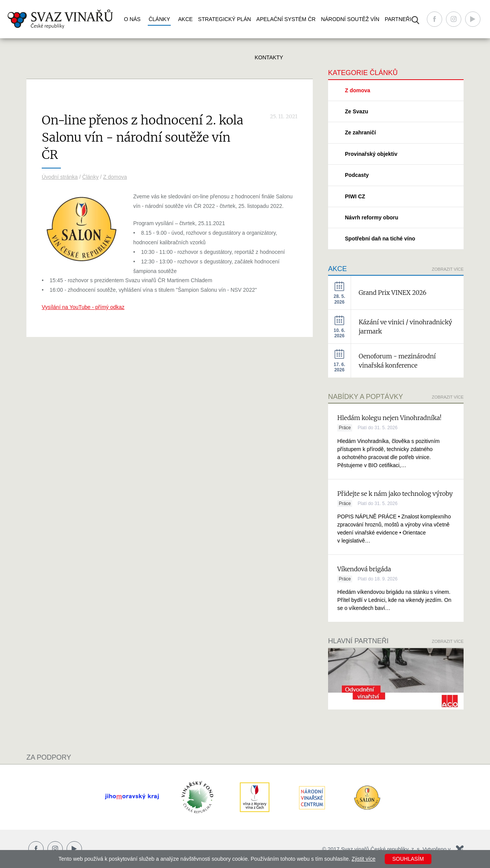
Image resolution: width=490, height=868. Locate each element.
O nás (132, 19)
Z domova (115, 177)
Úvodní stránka (60, 177)
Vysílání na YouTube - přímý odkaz (83, 307)
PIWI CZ (355, 196)
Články (159, 19)
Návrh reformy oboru (372, 217)
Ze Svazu (357, 111)
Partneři (398, 19)
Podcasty (357, 175)
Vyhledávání (415, 20)
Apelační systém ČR (286, 19)
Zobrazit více (448, 269)
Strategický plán (224, 19)
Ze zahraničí (360, 132)
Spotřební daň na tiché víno (380, 239)
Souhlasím (408, 859)
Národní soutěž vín (350, 19)
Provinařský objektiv (371, 154)
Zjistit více (364, 859)
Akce (185, 19)
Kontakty (269, 57)
